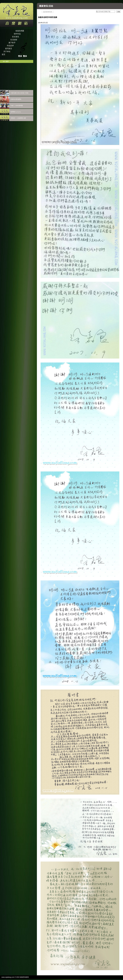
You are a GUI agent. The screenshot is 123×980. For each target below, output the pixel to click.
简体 (20, 56)
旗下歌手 (12, 43)
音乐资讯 (15, 37)
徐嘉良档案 (20, 31)
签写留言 (9, 49)
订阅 (118, 12)
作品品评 (10, 46)
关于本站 (7, 52)
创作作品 (17, 34)
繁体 (25, 56)
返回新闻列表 (48, 12)
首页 (3, 54)
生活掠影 (14, 40)
